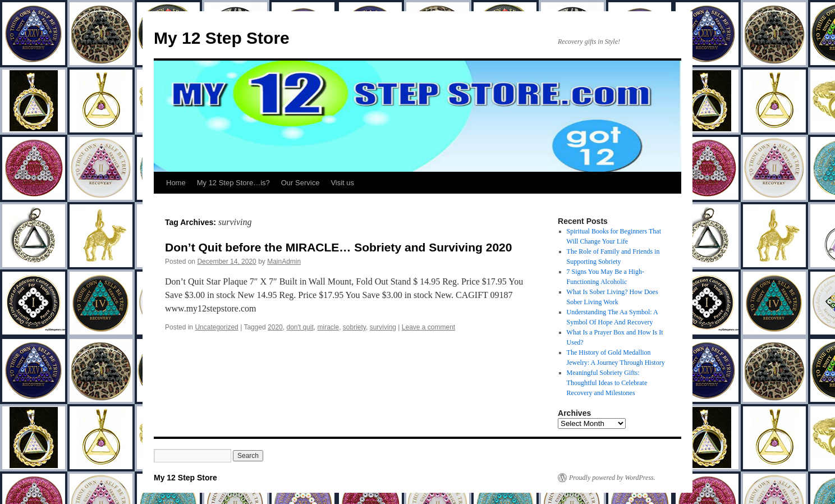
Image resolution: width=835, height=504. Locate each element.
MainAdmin (284, 262)
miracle (328, 327)
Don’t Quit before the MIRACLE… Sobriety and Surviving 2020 (338, 247)
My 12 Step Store (222, 38)
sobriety (354, 327)
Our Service (300, 183)
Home (176, 183)
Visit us (342, 183)
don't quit (300, 327)
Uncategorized (216, 327)
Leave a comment (428, 327)
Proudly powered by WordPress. (612, 478)
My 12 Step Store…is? (233, 183)
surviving (383, 327)
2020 (275, 327)
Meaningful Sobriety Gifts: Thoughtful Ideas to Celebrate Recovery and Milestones (607, 383)
